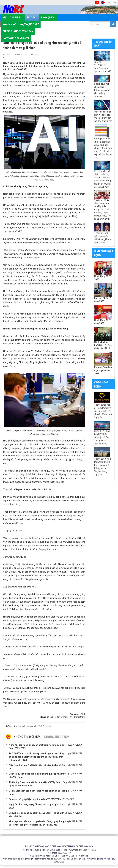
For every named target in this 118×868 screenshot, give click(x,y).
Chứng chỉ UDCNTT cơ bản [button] (18, 31)
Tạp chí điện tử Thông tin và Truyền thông (68, 717)
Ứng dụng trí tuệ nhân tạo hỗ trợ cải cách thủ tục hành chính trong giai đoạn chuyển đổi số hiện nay (102, 179)
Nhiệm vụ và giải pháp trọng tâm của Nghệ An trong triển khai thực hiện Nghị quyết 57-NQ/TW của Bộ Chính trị (102, 209)
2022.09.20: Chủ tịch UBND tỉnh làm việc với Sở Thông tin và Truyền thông (102, 437)
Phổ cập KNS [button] (48, 17)
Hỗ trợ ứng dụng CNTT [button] (16, 38)
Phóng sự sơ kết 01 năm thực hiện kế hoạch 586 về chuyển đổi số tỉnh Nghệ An (103, 411)
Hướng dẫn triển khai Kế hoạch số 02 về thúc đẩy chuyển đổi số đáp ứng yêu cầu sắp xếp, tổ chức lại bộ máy (103, 148)
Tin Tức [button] (32, 19)
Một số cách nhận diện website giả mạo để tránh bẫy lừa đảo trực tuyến (103, 116)
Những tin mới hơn (27, 737)
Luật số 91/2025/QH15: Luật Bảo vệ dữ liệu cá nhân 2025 (103, 67)
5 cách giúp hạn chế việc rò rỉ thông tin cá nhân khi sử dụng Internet (103, 90)
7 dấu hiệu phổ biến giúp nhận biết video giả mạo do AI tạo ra (103, 238)
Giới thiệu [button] (17, 19)
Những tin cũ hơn (57, 737)
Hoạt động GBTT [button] (29, 24)
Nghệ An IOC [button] (10, 24)
